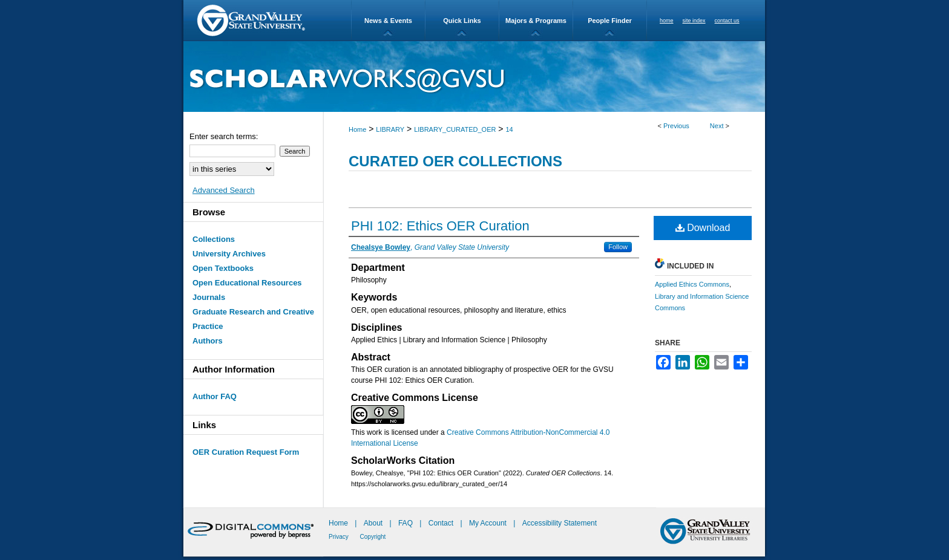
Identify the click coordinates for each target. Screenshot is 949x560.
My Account (489, 523)
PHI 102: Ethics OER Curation (440, 226)
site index (694, 21)
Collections (214, 239)
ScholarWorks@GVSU (474, 77)
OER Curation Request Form (246, 452)
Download (703, 228)
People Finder (610, 21)
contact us (727, 21)
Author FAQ (215, 396)
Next (717, 126)
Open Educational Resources (247, 283)
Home (357, 129)
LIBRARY (390, 129)
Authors (208, 341)
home (667, 21)
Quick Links (462, 21)
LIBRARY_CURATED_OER (455, 129)
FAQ (406, 523)
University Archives (229, 254)
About (374, 523)
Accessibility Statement (560, 523)
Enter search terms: (224, 136)
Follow (618, 247)
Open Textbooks (223, 268)
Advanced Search (224, 190)
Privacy (340, 537)
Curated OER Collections (455, 161)
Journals (209, 297)
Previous (676, 126)
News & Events (388, 21)
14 (509, 129)
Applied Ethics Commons (692, 284)
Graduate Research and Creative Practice (253, 319)
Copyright (373, 537)
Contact (441, 523)
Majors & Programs (536, 21)
